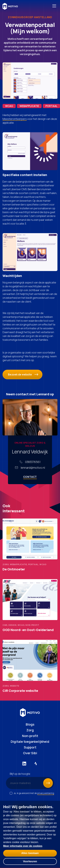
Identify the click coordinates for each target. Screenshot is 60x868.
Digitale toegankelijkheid (30, 742)
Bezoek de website (23, 374)
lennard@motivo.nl (33, 468)
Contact (30, 477)
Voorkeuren (30, 861)
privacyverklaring (46, 793)
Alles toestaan (30, 853)
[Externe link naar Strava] (36, 764)
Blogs (30, 724)
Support (30, 747)
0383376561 (33, 462)
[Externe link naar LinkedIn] (24, 764)
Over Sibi (30, 753)
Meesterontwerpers (15, 119)
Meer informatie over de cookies (23, 846)
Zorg (30, 730)
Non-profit (30, 736)
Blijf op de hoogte (20, 774)
